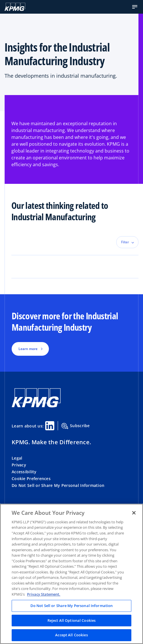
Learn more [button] (28, 349)
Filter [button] (125, 242)
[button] (135, 7)
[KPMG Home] (15, 7)
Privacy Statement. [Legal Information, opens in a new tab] (44, 594)
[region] (71, 574)
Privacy (19, 465)
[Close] (134, 513)
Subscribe (76, 426)
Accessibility (24, 472)
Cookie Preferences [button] (31, 479)
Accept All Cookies (71, 635)
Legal (17, 458)
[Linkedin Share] (50, 426)
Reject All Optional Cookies (72, 620)
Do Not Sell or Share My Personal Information (58, 485)
